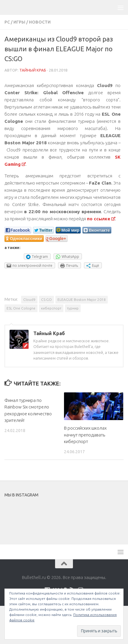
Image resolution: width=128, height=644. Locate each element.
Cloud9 (29, 299)
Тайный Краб (33, 70)
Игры (19, 22)
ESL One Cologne (21, 308)
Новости (40, 22)
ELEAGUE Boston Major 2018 (82, 299)
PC (7, 22)
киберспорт (51, 308)
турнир (73, 308)
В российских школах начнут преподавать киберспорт (85, 435)
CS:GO (46, 299)
